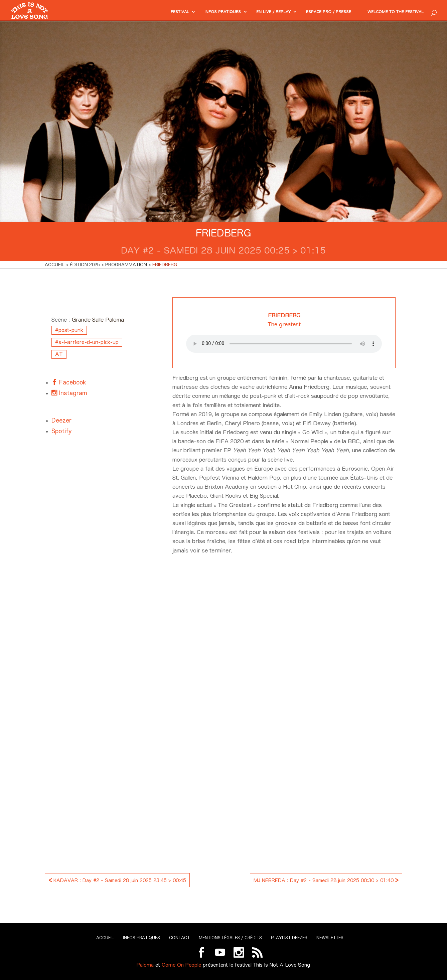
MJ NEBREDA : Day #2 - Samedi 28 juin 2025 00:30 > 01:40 (326, 880)
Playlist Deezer (289, 938)
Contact (179, 938)
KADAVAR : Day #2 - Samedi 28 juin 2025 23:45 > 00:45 (117, 880)
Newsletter (330, 938)
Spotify (61, 431)
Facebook (71, 382)
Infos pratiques (196, 12)
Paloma (145, 965)
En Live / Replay (253, 12)
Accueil (105, 938)
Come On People (181, 965)
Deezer (61, 420)
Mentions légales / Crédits (230, 938)
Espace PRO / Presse (315, 12)
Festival (149, 12)
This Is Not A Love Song (282, 965)
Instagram (72, 393)
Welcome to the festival (391, 12)
